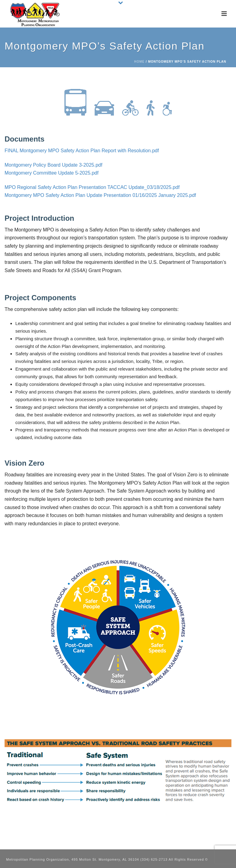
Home (140, 62)
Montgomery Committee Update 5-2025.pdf (52, 173)
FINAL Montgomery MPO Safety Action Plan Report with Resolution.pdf (82, 151)
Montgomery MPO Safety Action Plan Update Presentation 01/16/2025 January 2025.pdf (100, 195)
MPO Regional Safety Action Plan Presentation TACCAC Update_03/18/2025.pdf (92, 187)
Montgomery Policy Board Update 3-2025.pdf (53, 165)
